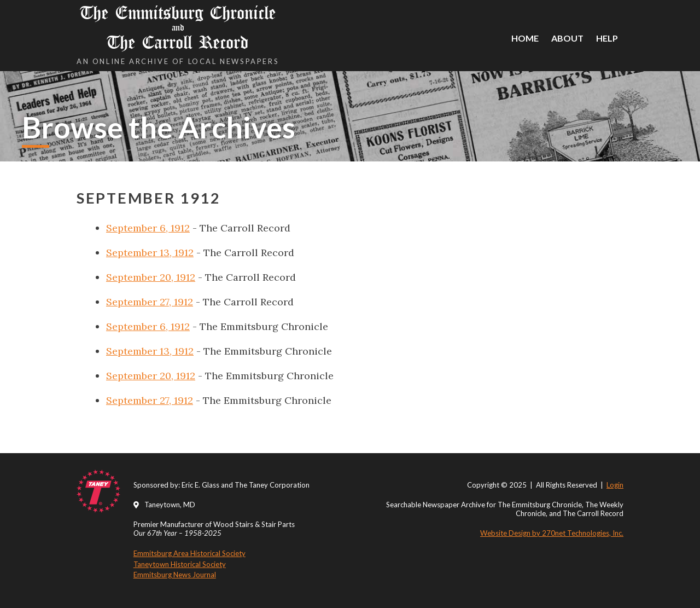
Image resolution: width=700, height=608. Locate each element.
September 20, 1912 (151, 277)
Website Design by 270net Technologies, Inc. (552, 533)
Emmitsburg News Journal (175, 575)
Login (615, 485)
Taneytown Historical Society (180, 564)
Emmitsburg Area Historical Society (189, 553)
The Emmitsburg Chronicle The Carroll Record (178, 28)
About (567, 38)
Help (607, 38)
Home (525, 38)
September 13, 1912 (150, 253)
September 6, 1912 (148, 228)
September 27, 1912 (150, 302)
